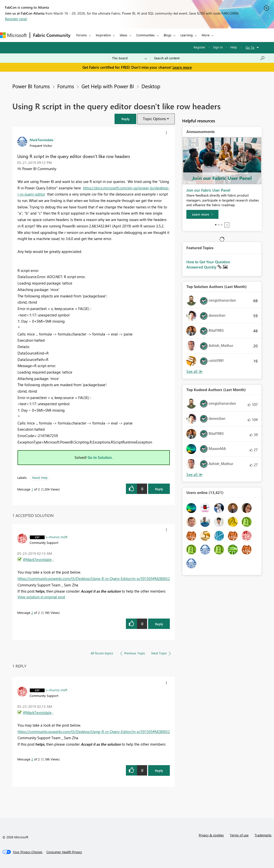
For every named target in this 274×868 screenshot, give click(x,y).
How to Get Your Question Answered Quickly (208, 265)
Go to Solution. (100, 457)
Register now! (16, 19)
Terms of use (239, 835)
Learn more (182, 67)
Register (199, 47)
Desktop (151, 86)
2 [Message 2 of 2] (32, 612)
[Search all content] (209, 58)
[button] (125, 119)
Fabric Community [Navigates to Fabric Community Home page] (52, 35)
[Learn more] (202, 214)
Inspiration (103, 35)
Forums (82, 35)
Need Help (40, 478)
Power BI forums (31, 86)
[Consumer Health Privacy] (64, 852)
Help (234, 47)
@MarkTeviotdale (37, 559)
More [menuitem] (206, 35)
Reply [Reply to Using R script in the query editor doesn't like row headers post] (159, 489)
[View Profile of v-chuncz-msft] (57, 537)
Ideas (124, 35)
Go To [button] (250, 47)
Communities (146, 35)
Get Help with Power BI (108, 86)
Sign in (218, 47)
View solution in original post (41, 597)
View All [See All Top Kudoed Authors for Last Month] (195, 475)
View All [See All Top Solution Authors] (195, 371)
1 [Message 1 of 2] (32, 489)
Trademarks (263, 835)
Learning (187, 35)
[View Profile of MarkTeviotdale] (41, 140)
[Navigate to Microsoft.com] (13, 35)
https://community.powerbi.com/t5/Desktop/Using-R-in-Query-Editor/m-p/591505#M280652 (94, 579)
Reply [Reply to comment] (159, 624)
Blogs (168, 35)
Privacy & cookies (211, 835)
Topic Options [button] (154, 119)
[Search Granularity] (129, 58)
